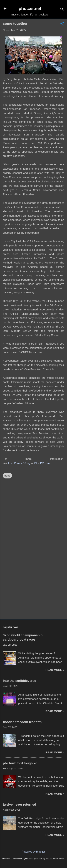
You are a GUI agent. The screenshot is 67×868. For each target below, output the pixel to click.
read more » (55, 670)
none (7, 476)
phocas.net (30, 8)
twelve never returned (19, 805)
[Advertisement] (33, 588)
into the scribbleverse (19, 681)
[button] (62, 24)
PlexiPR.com (42, 463)
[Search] (62, 10)
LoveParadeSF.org (19, 463)
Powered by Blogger (33, 852)
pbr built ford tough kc (20, 763)
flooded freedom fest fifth (22, 722)
